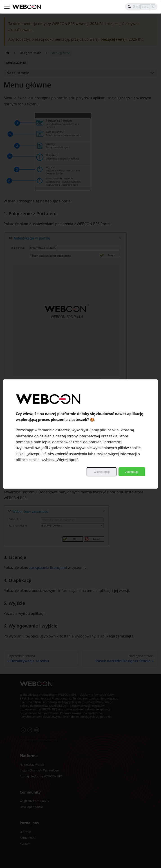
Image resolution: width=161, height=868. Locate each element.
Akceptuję (132, 472)
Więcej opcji (102, 472)
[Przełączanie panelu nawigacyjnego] (7, 7)
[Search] (141, 7)
